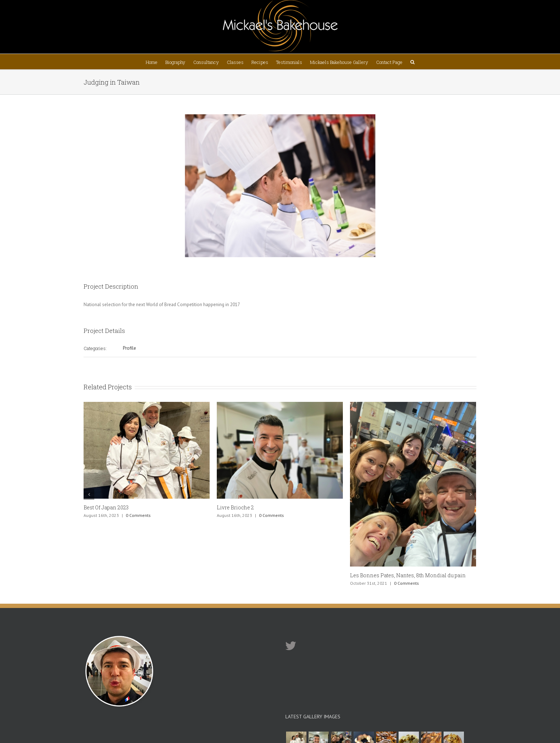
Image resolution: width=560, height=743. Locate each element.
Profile (129, 348)
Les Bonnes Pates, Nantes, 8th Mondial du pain (408, 575)
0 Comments (138, 515)
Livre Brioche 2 (235, 507)
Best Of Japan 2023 (106, 507)
